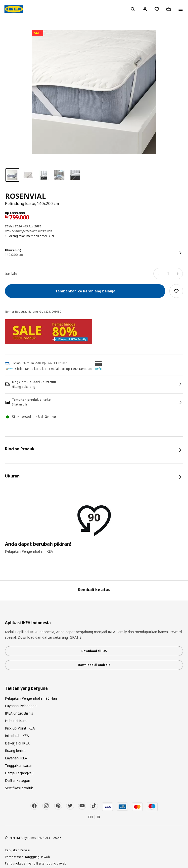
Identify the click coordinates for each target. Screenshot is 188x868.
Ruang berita (15, 751)
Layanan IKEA (16, 758)
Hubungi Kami (16, 721)
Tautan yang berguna (26, 688)
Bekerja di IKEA (17, 743)
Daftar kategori (18, 780)
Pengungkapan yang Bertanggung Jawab (36, 863)
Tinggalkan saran (19, 766)
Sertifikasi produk (19, 788)
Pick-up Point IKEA (20, 728)
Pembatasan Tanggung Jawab (27, 857)
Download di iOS (94, 651)
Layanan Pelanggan (21, 706)
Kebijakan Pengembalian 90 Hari (31, 698)
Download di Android (94, 665)
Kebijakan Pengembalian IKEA (29, 551)
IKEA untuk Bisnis (19, 713)
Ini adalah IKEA (17, 736)
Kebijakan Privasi (18, 850)
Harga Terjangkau (19, 773)
